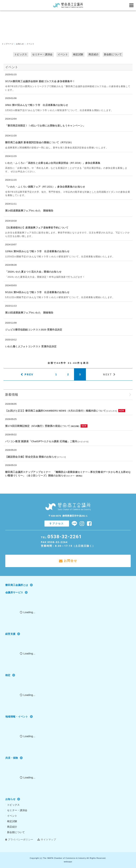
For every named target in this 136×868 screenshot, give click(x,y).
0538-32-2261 (65, 536)
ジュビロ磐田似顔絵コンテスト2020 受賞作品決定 (34, 330)
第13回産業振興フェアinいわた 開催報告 (29, 313)
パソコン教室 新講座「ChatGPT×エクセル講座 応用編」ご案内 (41, 441)
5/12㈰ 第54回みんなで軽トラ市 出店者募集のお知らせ (37, 292)
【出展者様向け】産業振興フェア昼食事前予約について (37, 228)
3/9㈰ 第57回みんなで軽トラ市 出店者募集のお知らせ (37, 105)
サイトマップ (47, 839)
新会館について (113, 54)
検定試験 (78, 54)
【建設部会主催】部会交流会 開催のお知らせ (31, 457)
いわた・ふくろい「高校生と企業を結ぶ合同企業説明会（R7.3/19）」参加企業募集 (53, 163)
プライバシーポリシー (19, 839)
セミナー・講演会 (42, 54)
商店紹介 (94, 54)
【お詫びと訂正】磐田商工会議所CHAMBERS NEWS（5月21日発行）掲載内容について (56, 411)
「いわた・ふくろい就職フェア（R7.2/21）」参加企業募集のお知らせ (45, 187)
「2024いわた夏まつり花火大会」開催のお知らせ (33, 272)
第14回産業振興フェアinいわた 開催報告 (29, 211)
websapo (68, 862)
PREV (29, 374)
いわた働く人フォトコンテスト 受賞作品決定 (31, 346)
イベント (63, 54)
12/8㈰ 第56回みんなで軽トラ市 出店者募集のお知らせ (37, 251)
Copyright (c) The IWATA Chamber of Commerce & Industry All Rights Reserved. (68, 858)
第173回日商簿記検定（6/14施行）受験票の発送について (38, 426)
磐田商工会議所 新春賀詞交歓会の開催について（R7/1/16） (39, 142)
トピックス (21, 54)
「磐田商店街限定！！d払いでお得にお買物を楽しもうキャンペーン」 (45, 126)
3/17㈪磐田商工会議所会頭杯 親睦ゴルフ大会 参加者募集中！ (40, 81)
